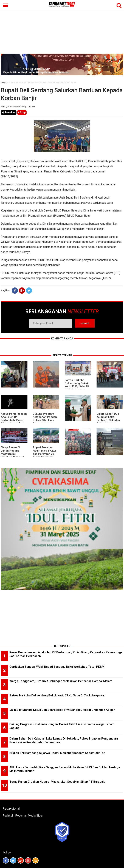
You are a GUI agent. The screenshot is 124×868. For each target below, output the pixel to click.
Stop (22, 112)
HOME (4, 82)
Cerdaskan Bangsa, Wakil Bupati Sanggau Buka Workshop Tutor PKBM (57, 667)
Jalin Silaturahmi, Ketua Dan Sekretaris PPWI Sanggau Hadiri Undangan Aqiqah (62, 710)
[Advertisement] (62, 27)
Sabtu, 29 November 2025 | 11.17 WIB (18, 107)
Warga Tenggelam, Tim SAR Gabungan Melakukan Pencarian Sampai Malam (61, 681)
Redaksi (8, 816)
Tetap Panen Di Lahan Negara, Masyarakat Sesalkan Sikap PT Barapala (12, 454)
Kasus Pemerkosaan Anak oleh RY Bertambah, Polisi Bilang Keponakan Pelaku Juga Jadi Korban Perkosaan (14, 422)
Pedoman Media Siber (29, 816)
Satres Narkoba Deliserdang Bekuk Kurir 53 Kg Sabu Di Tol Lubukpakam (77, 385)
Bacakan (9, 112)
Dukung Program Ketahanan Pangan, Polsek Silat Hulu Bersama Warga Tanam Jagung (45, 420)
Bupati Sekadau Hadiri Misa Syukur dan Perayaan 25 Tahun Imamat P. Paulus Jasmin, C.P (45, 454)
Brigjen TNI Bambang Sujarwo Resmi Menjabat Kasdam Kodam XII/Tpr (57, 753)
